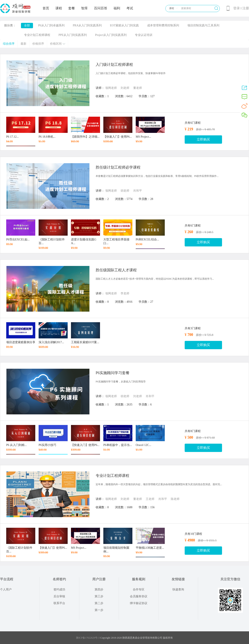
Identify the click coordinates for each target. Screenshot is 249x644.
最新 (23, 44)
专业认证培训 (144, 35)
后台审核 (59, 596)
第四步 (99, 590)
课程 (59, 8)
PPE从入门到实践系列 (73, 35)
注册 (246, 8)
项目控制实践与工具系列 (203, 25)
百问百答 (101, 8)
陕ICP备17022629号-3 (88, 638)
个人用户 (6, 590)
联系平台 (59, 603)
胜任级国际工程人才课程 (116, 270)
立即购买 (203, 139)
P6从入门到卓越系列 (51, 25)
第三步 (99, 596)
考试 (130, 8)
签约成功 (59, 590)
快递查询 (178, 590)
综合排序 (9, 44)
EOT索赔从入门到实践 (124, 25)
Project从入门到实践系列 (111, 35)
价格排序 (38, 44)
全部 (27, 25)
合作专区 (139, 590)
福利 (117, 8)
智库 (84, 8)
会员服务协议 (139, 596)
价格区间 (58, 44)
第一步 (99, 610)
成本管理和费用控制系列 (163, 25)
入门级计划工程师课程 (114, 65)
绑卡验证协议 (139, 603)
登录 (237, 8)
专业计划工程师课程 (37, 35)
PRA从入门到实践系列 (87, 25)
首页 (46, 8)
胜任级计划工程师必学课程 (118, 167)
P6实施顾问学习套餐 (113, 373)
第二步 (99, 603)
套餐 (72, 8)
